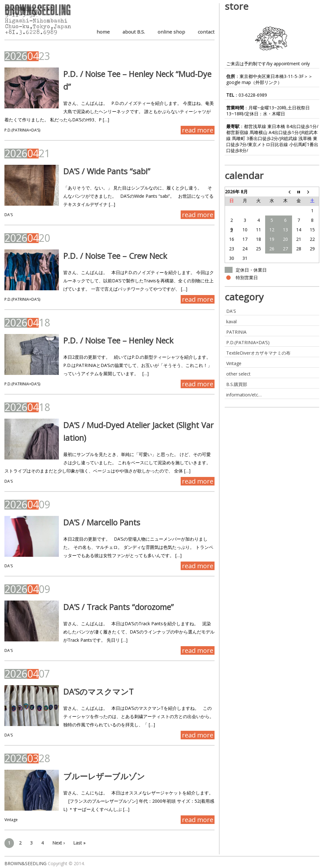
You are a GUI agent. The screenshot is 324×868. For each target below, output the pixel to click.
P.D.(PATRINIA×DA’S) (22, 130)
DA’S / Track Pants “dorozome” (116, 607)
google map (239, 82)
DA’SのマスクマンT (96, 691)
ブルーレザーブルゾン (101, 776)
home (103, 32)
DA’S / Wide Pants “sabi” (104, 171)
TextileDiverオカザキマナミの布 (258, 353)
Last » (79, 843)
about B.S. (134, 32)
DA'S (9, 215)
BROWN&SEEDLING (25, 863)
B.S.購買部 (237, 384)
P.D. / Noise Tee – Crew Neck (112, 256)
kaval (231, 321)
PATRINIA (236, 332)
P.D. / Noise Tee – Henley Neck (115, 340)
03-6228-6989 (253, 95)
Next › (58, 843)
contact (206, 32)
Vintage (11, 820)
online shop (171, 32)
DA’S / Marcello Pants (99, 522)
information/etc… (244, 395)
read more (198, 130)
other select (238, 374)
